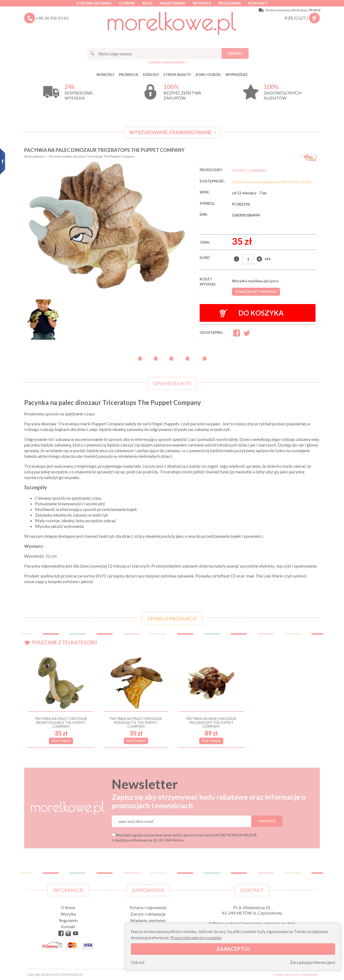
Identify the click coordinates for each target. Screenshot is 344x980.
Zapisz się (267, 821)
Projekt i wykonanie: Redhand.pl (295, 974)
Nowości (105, 75)
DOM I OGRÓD (208, 75)
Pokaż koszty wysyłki (256, 292)
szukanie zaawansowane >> (168, 62)
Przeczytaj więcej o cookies (196, 937)
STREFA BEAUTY (177, 75)
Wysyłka (202, 3)
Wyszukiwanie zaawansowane (171, 132)
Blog (148, 3)
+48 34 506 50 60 (52, 18)
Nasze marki (173, 3)
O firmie (127, 3)
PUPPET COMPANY (249, 171)
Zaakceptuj (233, 949)
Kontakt (258, 3)
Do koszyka (252, 313)
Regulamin (230, 3)
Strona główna (94, 3)
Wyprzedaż (236, 75)
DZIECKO (151, 75)
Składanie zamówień (148, 920)
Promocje (129, 75)
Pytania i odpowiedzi (148, 908)
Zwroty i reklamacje (148, 914)
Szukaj (235, 53)
